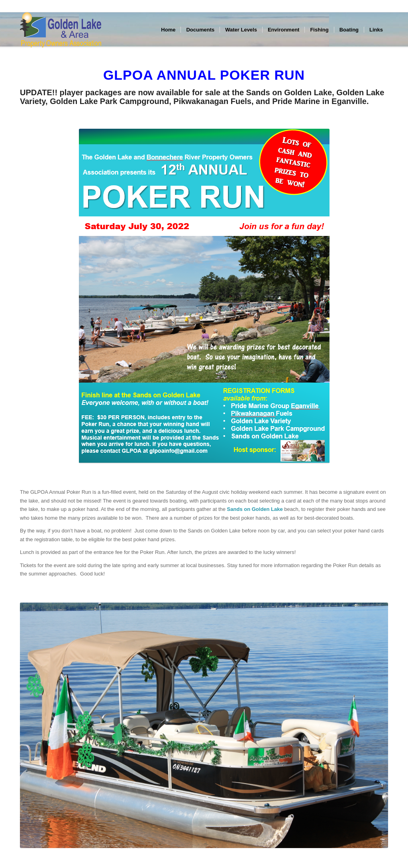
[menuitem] (168, 30)
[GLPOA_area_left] (61, 30)
